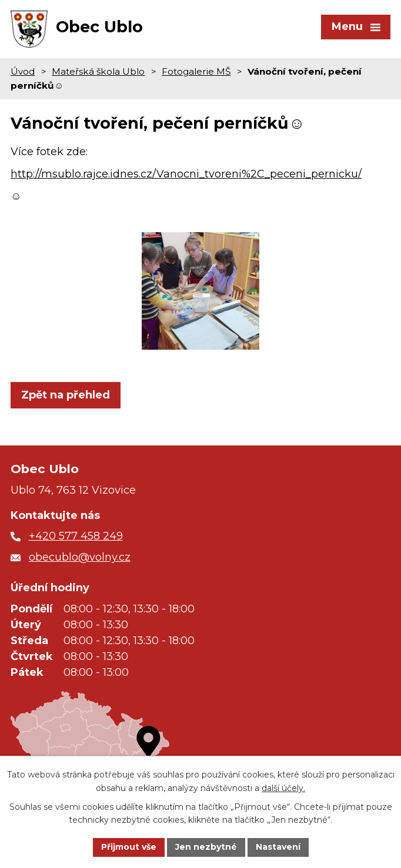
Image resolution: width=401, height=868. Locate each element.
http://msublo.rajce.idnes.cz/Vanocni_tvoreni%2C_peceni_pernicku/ (186, 174)
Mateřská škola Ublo (98, 71)
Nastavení (278, 847)
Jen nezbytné (206, 847)
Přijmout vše (129, 847)
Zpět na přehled (66, 395)
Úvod (23, 71)
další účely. (283, 788)
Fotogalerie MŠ (196, 71)
